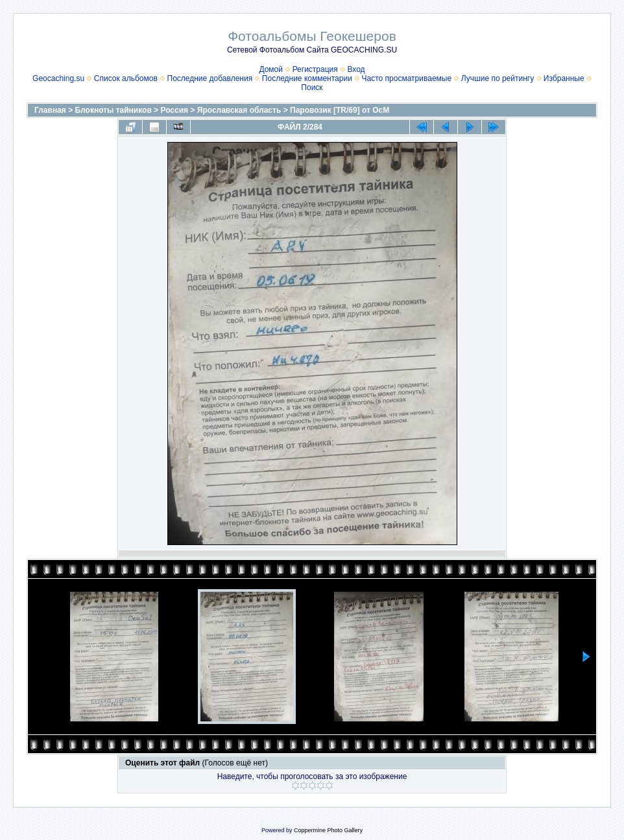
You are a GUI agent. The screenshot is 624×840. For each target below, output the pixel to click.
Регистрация (315, 69)
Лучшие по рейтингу (498, 78)
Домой (271, 69)
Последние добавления (210, 78)
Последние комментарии (307, 78)
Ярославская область (239, 110)
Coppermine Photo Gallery (328, 830)
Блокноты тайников (114, 110)
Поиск (312, 87)
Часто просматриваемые (407, 78)
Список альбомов (126, 78)
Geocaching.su (58, 78)
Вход (356, 69)
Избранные (564, 78)
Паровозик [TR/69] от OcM (340, 110)
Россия (174, 110)
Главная (50, 110)
